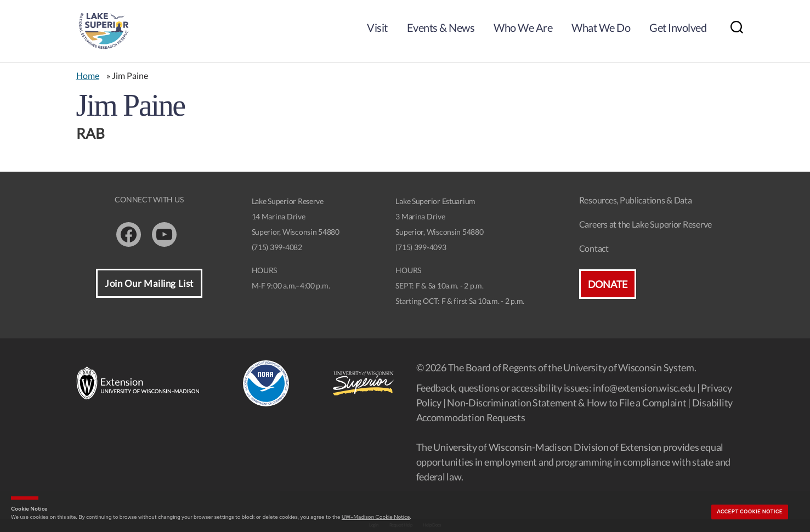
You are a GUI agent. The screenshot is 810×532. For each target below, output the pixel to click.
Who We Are (523, 27)
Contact (594, 248)
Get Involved (678, 27)
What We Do (601, 27)
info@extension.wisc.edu (644, 388)
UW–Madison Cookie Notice (376, 517)
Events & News (441, 27)
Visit (377, 27)
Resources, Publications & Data (636, 200)
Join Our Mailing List (149, 283)
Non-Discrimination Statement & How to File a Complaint (567, 403)
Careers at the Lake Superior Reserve (645, 224)
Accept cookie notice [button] (750, 512)
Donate (608, 284)
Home (88, 75)
